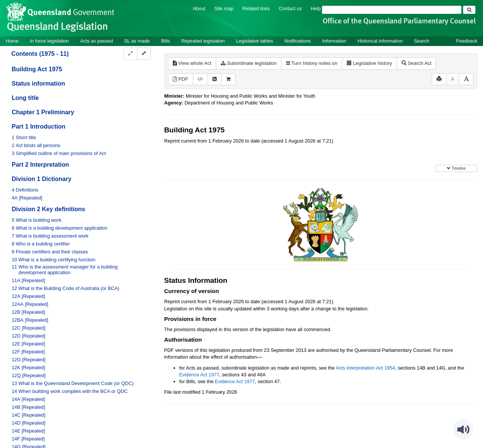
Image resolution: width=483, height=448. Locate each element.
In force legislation (49, 41)
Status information (38, 84)
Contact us (290, 8)
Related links (256, 8)
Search (422, 41)
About (199, 8)
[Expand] (130, 54)
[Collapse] (144, 54)
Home (12, 41)
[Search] (392, 10)
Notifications (298, 41)
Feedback (467, 41)
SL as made (137, 41)
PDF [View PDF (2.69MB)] (181, 79)
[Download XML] (200, 79)
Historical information (380, 41)
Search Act (416, 63)
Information (334, 41)
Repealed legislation (203, 41)
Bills (165, 41)
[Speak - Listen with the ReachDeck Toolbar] (463, 430)
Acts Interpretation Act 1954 (365, 368)
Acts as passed (96, 41)
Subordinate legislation (249, 63)
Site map (224, 8)
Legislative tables (255, 41)
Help (316, 8)
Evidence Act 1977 (199, 375)
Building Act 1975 (37, 69)
